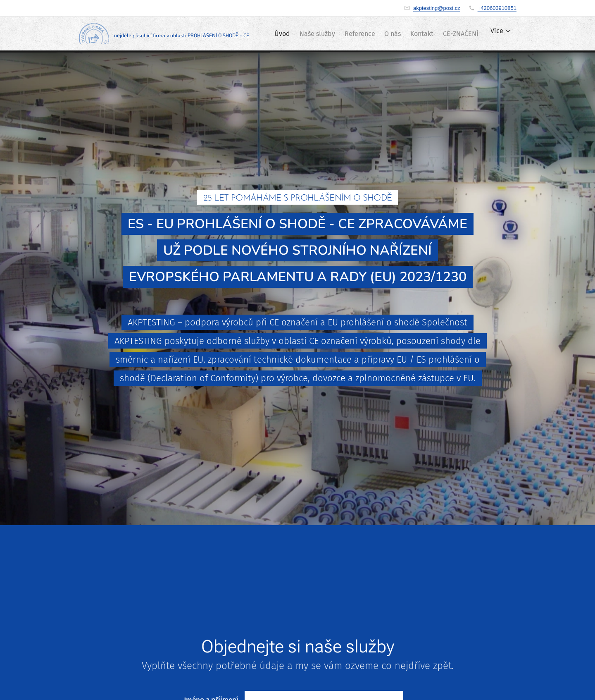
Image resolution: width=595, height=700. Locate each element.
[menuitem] (302, 33)
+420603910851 (497, 8)
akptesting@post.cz (437, 8)
